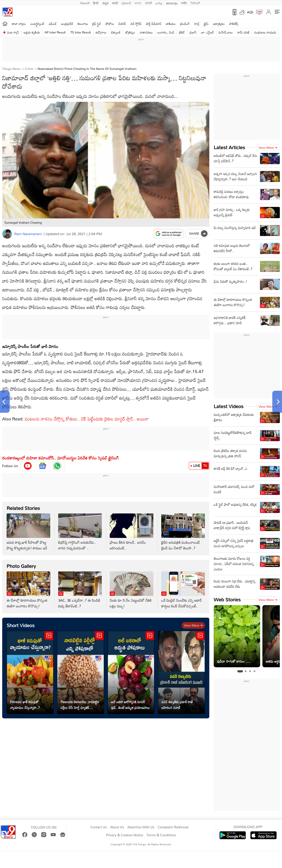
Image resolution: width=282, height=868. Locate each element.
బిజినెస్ (122, 24)
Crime (29, 69)
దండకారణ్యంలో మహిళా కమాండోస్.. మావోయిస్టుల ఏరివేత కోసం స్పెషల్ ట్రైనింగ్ (60, 458)
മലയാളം (172, 3)
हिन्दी (96, 3)
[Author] (7, 234)
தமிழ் (159, 3)
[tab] (240, 671)
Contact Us (99, 827)
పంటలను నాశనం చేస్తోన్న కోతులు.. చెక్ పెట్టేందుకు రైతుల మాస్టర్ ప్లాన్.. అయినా (87, 419)
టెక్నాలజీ (116, 32)
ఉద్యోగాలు (101, 32)
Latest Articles (229, 147)
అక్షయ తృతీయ (32, 32)
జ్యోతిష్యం (130, 32)
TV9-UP (195, 3)
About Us (117, 827)
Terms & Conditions (161, 835)
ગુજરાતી (126, 3)
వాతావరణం (146, 32)
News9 (85, 3)
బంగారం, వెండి (166, 32)
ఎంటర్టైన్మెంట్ (37, 24)
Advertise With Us (141, 827)
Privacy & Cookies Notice (124, 835)
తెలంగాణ (83, 24)
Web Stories (227, 599)
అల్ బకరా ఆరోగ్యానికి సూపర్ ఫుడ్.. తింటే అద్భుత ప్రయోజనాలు (130, 705)
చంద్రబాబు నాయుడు (265, 32)
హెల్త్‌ (197, 24)
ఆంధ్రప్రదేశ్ (67, 24)
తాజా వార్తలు (19, 24)
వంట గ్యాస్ (13, 32)
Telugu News (11, 69)
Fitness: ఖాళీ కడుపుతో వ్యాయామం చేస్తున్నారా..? (25, 705)
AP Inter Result (55, 32)
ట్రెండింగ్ (185, 24)
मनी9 (184, 3)
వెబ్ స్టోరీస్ (136, 24)
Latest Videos (229, 406)
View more (193, 625)
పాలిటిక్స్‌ (234, 24)
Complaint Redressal (173, 827)
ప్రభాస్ (193, 32)
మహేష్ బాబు (226, 32)
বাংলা (138, 3)
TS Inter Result (81, 32)
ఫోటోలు (110, 24)
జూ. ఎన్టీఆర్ (208, 32)
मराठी (115, 3)
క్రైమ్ (206, 24)
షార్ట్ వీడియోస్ (154, 24)
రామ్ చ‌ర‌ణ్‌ (244, 32)
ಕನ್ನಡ (105, 3)
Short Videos (21, 625)
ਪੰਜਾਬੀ (148, 3)
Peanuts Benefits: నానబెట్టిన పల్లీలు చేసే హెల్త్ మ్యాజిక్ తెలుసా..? (80, 705)
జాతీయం (171, 24)
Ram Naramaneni (28, 234)
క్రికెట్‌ (182, 32)
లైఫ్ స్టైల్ (97, 24)
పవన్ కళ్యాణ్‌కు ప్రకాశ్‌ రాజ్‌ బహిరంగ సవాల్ (177, 705)
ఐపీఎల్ (53, 24)
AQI (250, 12)
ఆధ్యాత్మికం (219, 24)
